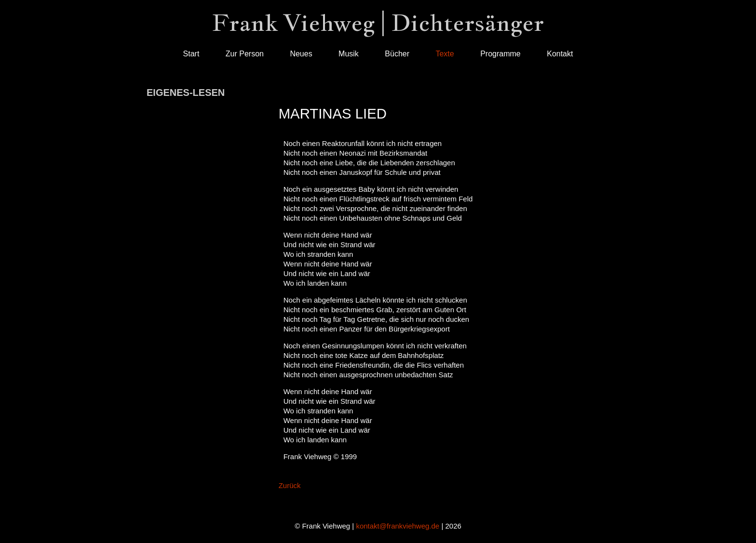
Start (191, 54)
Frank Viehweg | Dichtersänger (378, 22)
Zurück (290, 485)
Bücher (397, 54)
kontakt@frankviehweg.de (398, 526)
